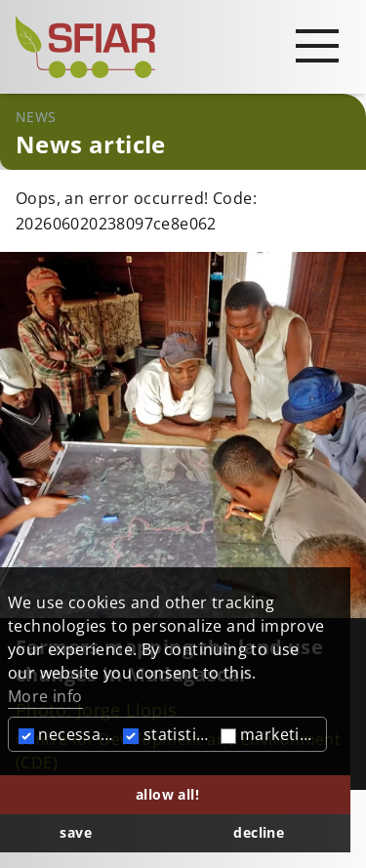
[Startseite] (183, 47)
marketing (270, 734)
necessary (67, 734)
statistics (167, 734)
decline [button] (259, 832)
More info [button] (45, 696)
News (36, 117)
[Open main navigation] (317, 45)
